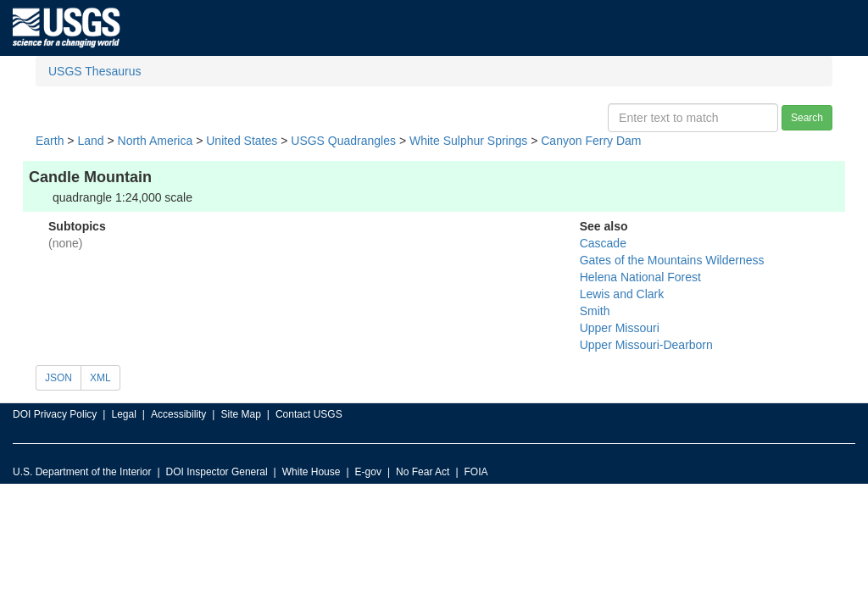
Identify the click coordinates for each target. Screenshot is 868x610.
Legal (123, 414)
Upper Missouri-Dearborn (646, 345)
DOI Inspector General (217, 472)
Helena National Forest (640, 277)
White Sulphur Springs (468, 141)
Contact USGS (309, 414)
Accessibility (178, 414)
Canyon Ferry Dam (591, 141)
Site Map (240, 414)
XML (100, 378)
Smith (595, 311)
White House (312, 472)
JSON (58, 378)
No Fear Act (423, 472)
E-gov (368, 472)
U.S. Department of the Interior (82, 472)
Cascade (603, 243)
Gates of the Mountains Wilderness (672, 260)
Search (807, 118)
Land (90, 141)
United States (242, 141)
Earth (50, 141)
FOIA (476, 472)
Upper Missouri (620, 328)
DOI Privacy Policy (55, 414)
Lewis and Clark (622, 294)
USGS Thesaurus (95, 71)
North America (156, 141)
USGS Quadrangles (343, 141)
